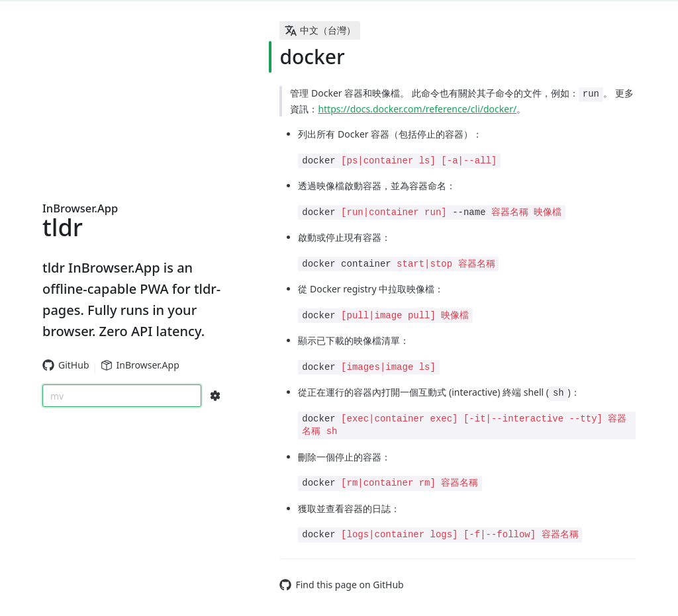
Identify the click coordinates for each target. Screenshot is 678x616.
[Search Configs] (215, 396)
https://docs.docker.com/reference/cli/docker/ (417, 109)
